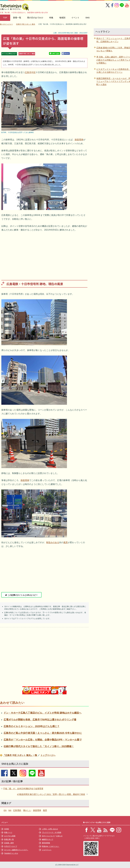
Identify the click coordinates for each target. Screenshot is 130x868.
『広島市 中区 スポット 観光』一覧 (20, 755)
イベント (75, 18)
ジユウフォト (47, 850)
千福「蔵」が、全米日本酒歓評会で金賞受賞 (23, 789)
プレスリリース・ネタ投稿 (52, 832)
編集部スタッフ (48, 839)
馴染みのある (53, 542)
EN (5, 810)
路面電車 (79, 140)
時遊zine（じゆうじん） (51, 846)
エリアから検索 (10, 836)
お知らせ (59, 836)
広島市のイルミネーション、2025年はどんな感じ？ (32, 726)
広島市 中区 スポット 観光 (27, 54)
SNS (87, 18)
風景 (66, 542)
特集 (51, 18)
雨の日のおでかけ (35, 18)
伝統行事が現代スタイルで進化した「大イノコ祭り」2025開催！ (39, 746)
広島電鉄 (17, 810)
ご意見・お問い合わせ (50, 829)
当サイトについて (48, 836)
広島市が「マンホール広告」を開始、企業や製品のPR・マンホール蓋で (43, 740)
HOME (7, 829)
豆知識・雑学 (9, 843)
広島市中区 (30, 72)
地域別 (62, 18)
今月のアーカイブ (11, 846)
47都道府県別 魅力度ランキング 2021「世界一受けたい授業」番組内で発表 (51, 794)
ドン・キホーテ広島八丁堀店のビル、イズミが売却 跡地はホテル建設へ (43, 713)
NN (10, 810)
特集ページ (8, 832)
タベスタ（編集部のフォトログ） (16, 850)
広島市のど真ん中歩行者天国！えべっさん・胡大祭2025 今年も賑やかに (43, 733)
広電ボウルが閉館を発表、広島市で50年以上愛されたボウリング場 (40, 720)
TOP (5, 18)
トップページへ (48, 755)
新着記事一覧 (9, 839)
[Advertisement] (44, 254)
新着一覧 (17, 18)
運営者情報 (46, 843)
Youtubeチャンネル (11, 853)
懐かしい (27, 810)
